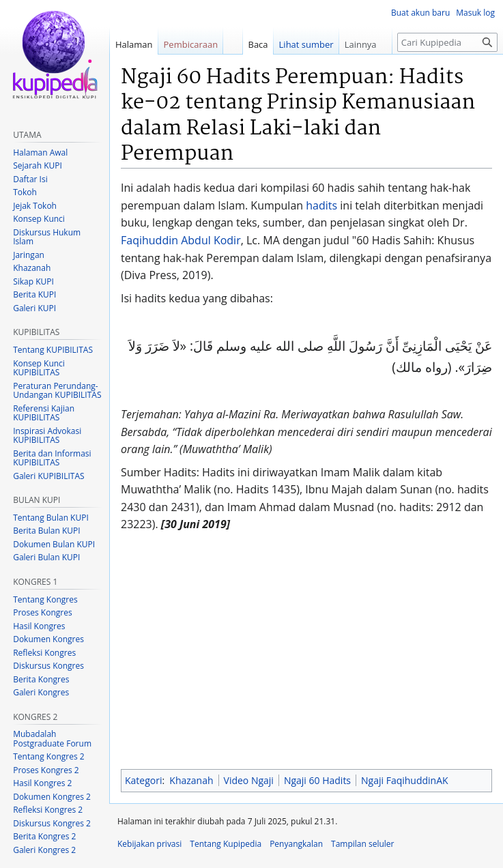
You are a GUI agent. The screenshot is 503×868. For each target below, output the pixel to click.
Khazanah (191, 780)
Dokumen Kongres (48, 639)
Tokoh (25, 192)
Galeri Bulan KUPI (46, 557)
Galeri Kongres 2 (44, 850)
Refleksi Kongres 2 (48, 810)
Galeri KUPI (34, 308)
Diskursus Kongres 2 (52, 823)
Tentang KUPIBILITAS (53, 350)
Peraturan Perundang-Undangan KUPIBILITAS (57, 391)
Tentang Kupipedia (226, 844)
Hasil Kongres (39, 626)
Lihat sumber (306, 44)
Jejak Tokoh (35, 206)
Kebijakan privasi (149, 844)
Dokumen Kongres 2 (52, 797)
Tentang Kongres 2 (48, 756)
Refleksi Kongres (44, 653)
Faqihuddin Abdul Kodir (181, 240)
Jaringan (29, 255)
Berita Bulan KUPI (46, 531)
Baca (258, 44)
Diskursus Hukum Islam (47, 237)
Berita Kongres (41, 679)
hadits (321, 205)
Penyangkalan (296, 844)
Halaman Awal (40, 153)
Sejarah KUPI (38, 165)
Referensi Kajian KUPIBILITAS (44, 413)
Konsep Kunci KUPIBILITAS (39, 368)
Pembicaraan (191, 44)
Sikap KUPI (33, 281)
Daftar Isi (30, 179)
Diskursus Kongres (48, 666)
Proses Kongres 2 (46, 770)
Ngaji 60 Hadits (317, 780)
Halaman (134, 44)
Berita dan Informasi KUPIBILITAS (52, 458)
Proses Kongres (42, 612)
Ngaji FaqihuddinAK (405, 780)
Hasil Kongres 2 (42, 783)
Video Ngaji (249, 780)
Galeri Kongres (41, 692)
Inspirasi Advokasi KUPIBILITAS (47, 436)
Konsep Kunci (39, 219)
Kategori (143, 780)
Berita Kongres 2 (44, 836)
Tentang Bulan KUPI (51, 518)
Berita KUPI (34, 294)
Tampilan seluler (362, 844)
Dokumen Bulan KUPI (54, 544)
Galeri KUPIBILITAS (48, 476)
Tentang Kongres (45, 599)
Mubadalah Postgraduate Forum (52, 739)
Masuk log (475, 13)
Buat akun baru (420, 13)
